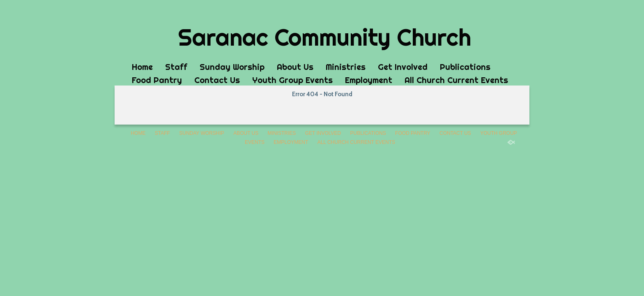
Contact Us (217, 80)
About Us (295, 67)
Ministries (346, 67)
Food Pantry (157, 80)
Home (142, 67)
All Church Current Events (456, 80)
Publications (465, 67)
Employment (369, 80)
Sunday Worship (232, 67)
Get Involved (403, 67)
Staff (176, 67)
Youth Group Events (292, 80)
